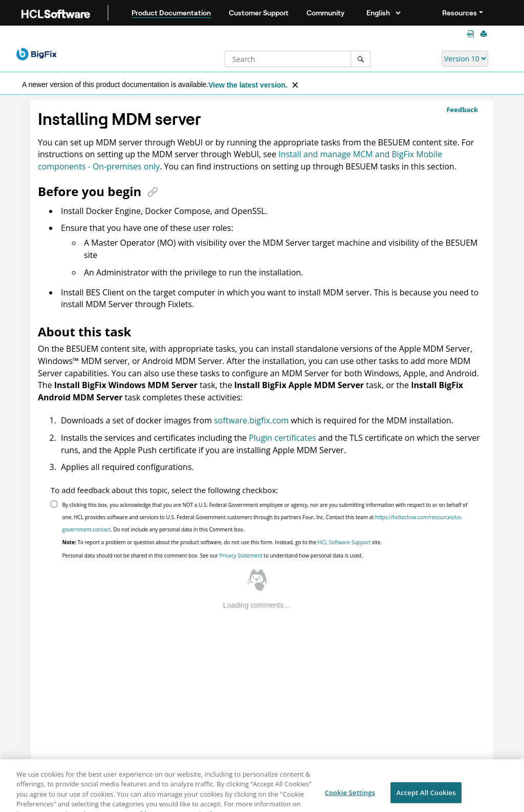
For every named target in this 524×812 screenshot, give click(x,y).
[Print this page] (485, 34)
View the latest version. (248, 85)
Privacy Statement (241, 555)
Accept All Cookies (426, 796)
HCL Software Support (344, 542)
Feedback (462, 110)
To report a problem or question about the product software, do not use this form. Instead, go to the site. (222, 542)
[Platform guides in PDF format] (472, 34)
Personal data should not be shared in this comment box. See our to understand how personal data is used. (213, 555)
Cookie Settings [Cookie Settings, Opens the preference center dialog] (350, 796)
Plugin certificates (282, 438)
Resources (460, 13)
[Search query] (298, 59)
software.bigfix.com (251, 420)
